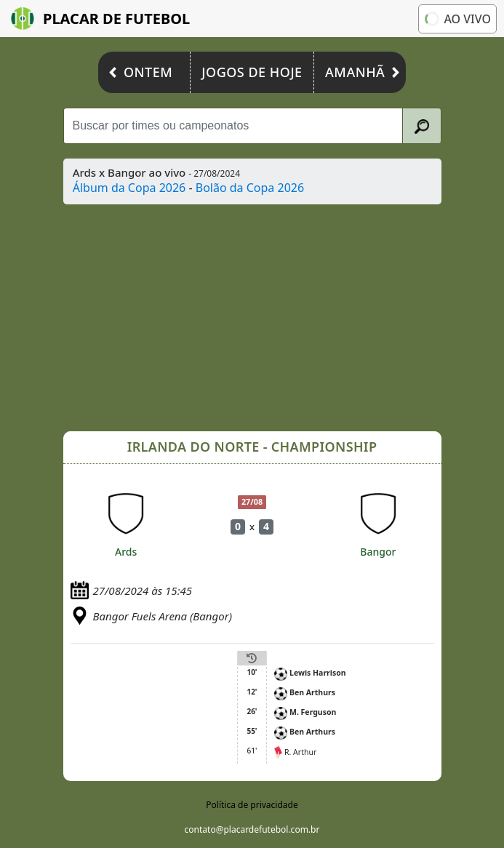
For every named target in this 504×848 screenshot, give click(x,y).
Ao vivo (457, 19)
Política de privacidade (252, 805)
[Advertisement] (252, 318)
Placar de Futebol (100, 19)
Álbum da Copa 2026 (129, 188)
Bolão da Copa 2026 (250, 188)
